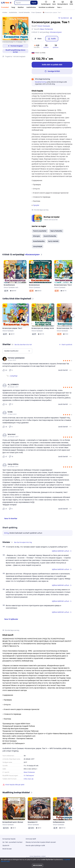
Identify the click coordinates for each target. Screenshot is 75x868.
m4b (25, 779)
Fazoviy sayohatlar (40, 231)
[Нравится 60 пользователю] (5, 370)
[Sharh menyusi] (70, 370)
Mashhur (21, 7)
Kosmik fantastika (50, 236)
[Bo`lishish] (71, 18)
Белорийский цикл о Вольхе (13, 822)
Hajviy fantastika (56, 231)
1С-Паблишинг (29, 776)
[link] (35, 358)
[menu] (17, 351)
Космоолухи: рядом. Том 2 (12, 328)
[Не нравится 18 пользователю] (11, 457)
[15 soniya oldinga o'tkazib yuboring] (69, 866)
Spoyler (36, 205)
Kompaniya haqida (9, 839)
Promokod (5, 7)
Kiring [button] (6, 533)
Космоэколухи (34, 285)
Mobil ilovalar (7, 849)
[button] (37, 46)
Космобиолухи (9, 285)
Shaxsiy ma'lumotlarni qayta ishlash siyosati (41, 842)
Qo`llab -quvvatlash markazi (12, 842)
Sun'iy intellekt (53, 241)
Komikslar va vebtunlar (47, 7)
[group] (37, 359)
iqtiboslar (56, 47)
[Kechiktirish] (24, 262)
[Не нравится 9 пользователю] (11, 509)
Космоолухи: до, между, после (43, 328)
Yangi (13, 7)
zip (32, 779)
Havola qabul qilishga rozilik (35, 845)
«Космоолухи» (56, 32)
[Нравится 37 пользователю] (5, 509)
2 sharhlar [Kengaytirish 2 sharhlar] (14, 376)
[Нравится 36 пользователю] (5, 427)
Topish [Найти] (34, 3)
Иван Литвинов (29, 772)
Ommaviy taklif (31, 839)
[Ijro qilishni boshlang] (72, 866)
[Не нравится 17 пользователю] (11, 404)
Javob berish (63, 370)
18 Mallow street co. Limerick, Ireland (37, 858)
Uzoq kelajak (38, 246)
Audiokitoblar (31, 7)
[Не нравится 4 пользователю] (11, 370)
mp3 (29, 779)
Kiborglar (37, 236)
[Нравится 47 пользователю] (5, 457)
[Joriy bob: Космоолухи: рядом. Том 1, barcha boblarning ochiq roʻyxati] (62, 866)
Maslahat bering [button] (41, 82)
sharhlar (46, 47)
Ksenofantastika (39, 241)
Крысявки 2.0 (33, 822)
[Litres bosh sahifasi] (6, 3)
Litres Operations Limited (37, 856)
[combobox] (22, 3)
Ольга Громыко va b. (11, 287)
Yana (59, 7)
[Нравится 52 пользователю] (5, 404)
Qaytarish (6, 845)
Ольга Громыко (35, 287)
